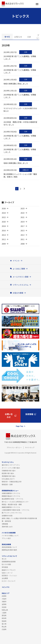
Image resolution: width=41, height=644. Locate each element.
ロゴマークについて (9, 581)
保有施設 (5, 567)
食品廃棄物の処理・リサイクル (12, 499)
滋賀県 (4, 604)
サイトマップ (30, 448)
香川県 (4, 624)
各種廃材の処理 (7, 516)
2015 (23, 230)
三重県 (4, 613)
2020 (4, 222)
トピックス (6, 587)
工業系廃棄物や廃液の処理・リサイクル (16, 510)
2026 (4, 208)
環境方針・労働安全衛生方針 (12, 482)
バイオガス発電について (10, 536)
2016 (4, 230)
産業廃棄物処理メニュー (10, 491)
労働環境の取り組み (9, 471)
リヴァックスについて (9, 556)
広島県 (4, 629)
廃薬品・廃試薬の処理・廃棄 (12, 504)
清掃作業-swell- (7, 527)
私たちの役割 (6, 564)
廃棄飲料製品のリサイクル (11, 496)
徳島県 (4, 621)
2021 (23, 217)
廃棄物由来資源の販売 (9, 550)
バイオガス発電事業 (9, 533)
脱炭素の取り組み (8, 473)
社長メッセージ (7, 573)
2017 (23, 226)
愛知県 (4, 615)
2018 (4, 226)
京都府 (4, 602)
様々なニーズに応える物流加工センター (15, 502)
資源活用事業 (6, 544)
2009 (4, 244)
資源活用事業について (9, 547)
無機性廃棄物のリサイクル (11, 507)
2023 (23, 213)
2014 (4, 235)
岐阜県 (4, 618)
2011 (23, 239)
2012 (4, 239)
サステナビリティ (8, 462)
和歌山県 (5, 610)
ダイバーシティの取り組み (11, 468)
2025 (23, 208)
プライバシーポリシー (14, 448)
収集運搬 (5, 524)
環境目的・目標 (7, 484)
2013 (23, 235)
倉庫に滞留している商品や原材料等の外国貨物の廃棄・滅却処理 (19, 520)
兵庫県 (4, 596)
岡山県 (4, 627)
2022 (4, 217)
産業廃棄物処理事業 (9, 562)
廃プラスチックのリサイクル (12, 513)
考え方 (4, 559)
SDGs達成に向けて (8, 479)
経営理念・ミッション (9, 575)
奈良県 (4, 607)
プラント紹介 (6, 538)
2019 (23, 222)
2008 (23, 244)
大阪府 (4, 599)
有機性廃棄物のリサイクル (11, 493)
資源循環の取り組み (9, 476)
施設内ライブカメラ (9, 570)
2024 (4, 213)
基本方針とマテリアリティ (11, 465)
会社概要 (5, 578)
